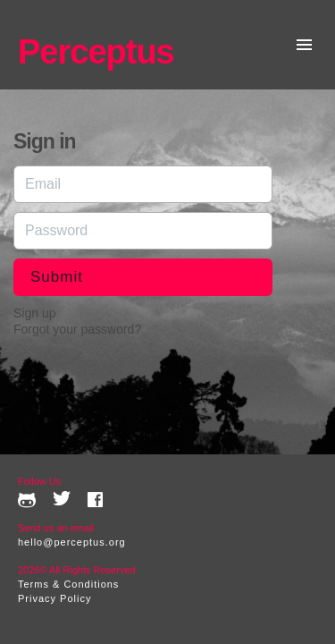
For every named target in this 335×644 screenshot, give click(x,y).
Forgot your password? (77, 329)
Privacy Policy (54, 598)
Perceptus (96, 52)
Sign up (34, 313)
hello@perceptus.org (72, 542)
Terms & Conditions (68, 584)
